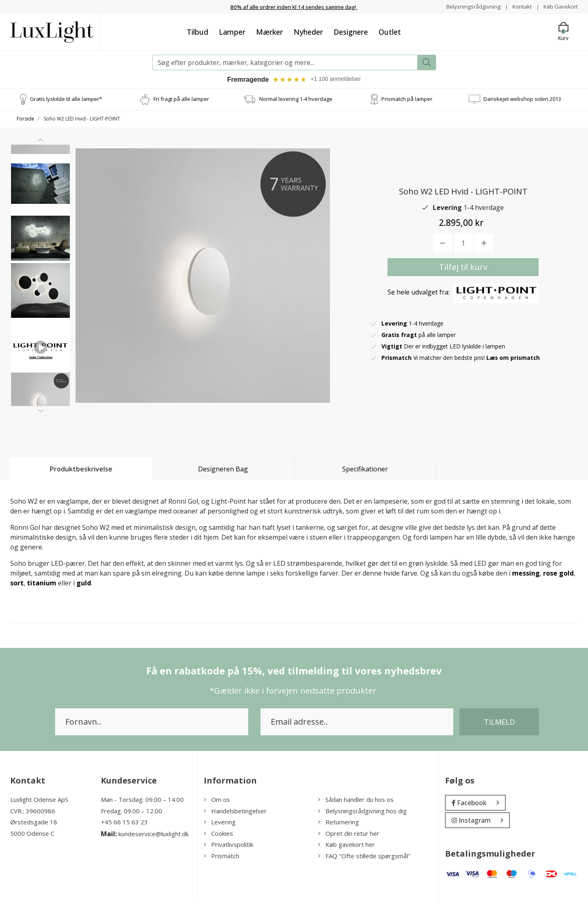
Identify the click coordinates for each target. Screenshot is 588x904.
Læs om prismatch (514, 358)
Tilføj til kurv (463, 268)
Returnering (339, 823)
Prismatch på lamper (407, 100)
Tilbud (197, 31)
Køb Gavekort (560, 6)
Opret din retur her (349, 834)
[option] (40, 178)
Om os (217, 800)
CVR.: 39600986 (33, 812)
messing (526, 574)
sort (17, 584)
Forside (26, 119)
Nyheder (308, 31)
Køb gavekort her (346, 845)
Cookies (218, 834)
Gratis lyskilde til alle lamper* (66, 100)
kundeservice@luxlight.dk (154, 835)
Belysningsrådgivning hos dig (362, 812)
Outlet (390, 31)
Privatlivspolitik (228, 845)
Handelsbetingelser (235, 812)
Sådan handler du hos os (356, 800)
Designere (351, 31)
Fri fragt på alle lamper (181, 100)
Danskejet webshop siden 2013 (522, 100)
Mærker (269, 31)
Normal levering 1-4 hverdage (296, 100)
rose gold (558, 574)
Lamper (232, 31)
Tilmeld (499, 723)
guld (84, 584)
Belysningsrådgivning (469, 6)
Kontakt (519, 6)
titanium (42, 584)
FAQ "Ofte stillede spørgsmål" (364, 857)
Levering (220, 823)
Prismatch (222, 857)
